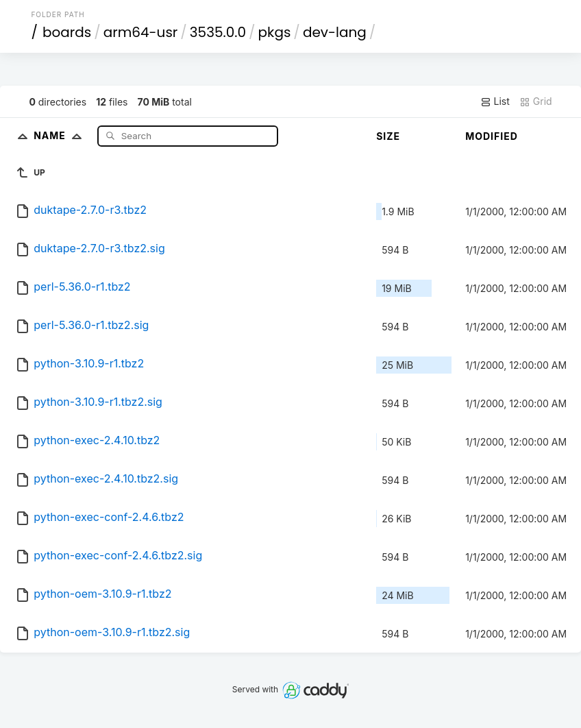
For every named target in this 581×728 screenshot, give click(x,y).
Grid (536, 101)
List (495, 101)
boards (67, 32)
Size (388, 136)
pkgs (275, 32)
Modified (492, 136)
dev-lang (335, 32)
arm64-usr (141, 32)
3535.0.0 (218, 32)
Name (61, 135)
